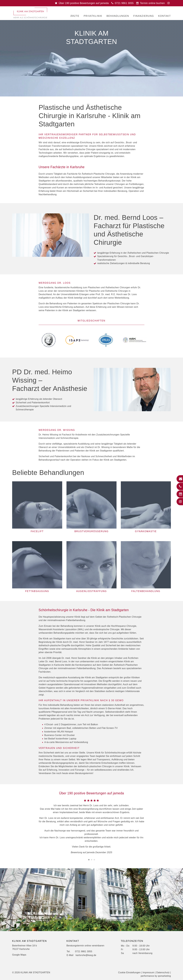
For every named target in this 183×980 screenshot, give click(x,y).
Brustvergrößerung (92, 531)
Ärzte (75, 16)
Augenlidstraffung (91, 591)
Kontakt (165, 16)
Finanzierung (144, 16)
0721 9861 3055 (84, 951)
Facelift (37, 531)
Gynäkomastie (146, 531)
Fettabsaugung (37, 591)
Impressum (148, 972)
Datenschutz (163, 972)
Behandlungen (118, 16)
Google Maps (19, 955)
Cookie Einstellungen (129, 972)
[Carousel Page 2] (92, 860)
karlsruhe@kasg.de (86, 955)
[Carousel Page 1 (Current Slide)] (89, 860)
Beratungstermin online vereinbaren (85, 946)
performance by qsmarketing (156, 976)
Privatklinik (93, 16)
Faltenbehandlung (146, 591)
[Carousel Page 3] (94, 860)
